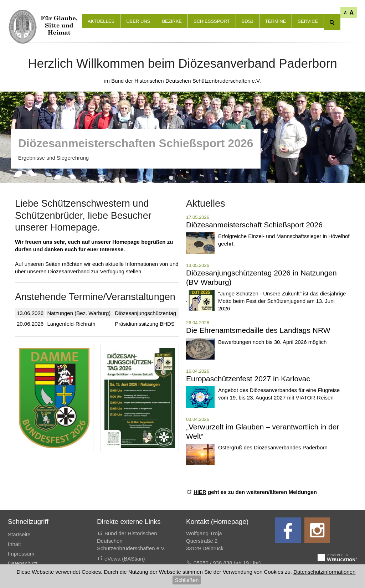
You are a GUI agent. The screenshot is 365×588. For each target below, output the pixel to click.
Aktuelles (101, 21)
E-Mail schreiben (214, 577)
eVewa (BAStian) (125, 559)
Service (308, 21)
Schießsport (212, 21)
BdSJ (248, 21)
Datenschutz (23, 563)
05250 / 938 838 (214, 563)
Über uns (138, 21)
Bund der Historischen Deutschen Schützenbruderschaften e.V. (131, 541)
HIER (200, 492)
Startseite (19, 534)
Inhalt (14, 544)
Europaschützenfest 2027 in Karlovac (248, 379)
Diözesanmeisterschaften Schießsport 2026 (136, 143)
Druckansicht (23, 573)
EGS (110, 569)
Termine (276, 21)
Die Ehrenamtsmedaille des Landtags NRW (258, 330)
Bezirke (172, 21)
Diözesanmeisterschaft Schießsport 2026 (254, 225)
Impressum (21, 554)
